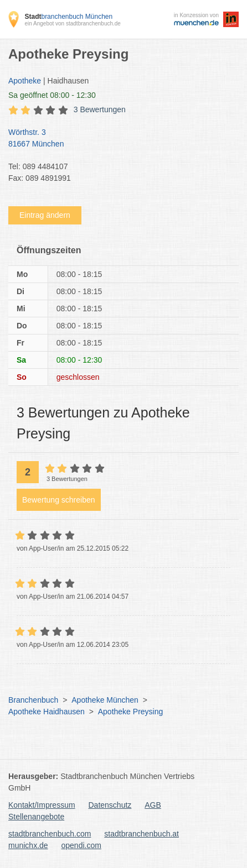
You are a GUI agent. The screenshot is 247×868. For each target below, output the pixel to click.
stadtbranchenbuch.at (141, 834)
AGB (153, 805)
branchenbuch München (68, 17)
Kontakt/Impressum (42, 805)
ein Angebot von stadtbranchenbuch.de (72, 23)
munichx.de (28, 845)
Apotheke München (105, 700)
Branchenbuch (33, 700)
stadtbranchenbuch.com (50, 834)
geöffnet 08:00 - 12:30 (52, 95)
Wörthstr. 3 (118, 139)
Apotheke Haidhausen (47, 712)
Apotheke (25, 81)
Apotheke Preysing (131, 712)
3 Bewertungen (100, 109)
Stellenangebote (36, 817)
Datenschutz (110, 805)
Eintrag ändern (45, 215)
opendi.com (81, 845)
